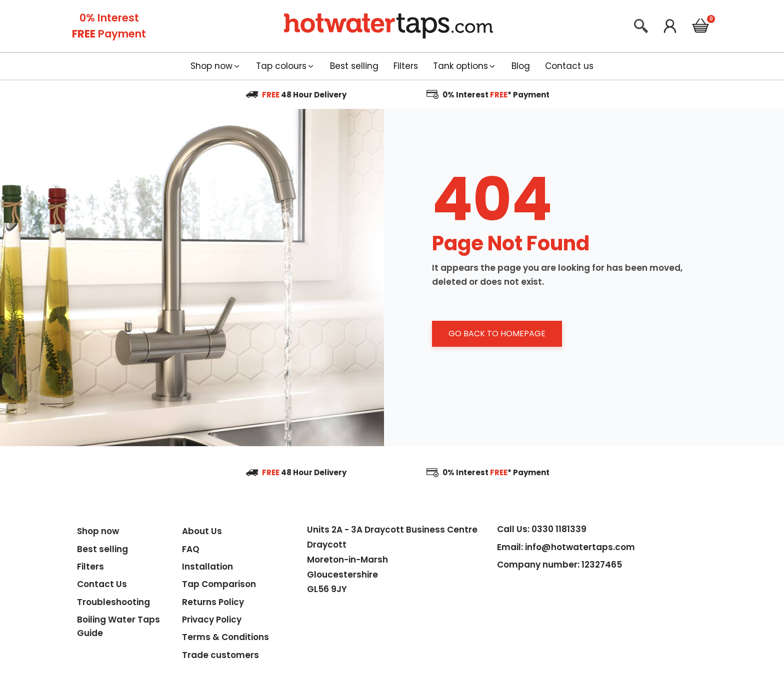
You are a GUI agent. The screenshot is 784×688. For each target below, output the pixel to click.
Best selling (102, 549)
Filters (90, 567)
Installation (207, 567)
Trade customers (220, 655)
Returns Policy (213, 602)
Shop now (98, 531)
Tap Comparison (219, 584)
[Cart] (700, 27)
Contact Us (102, 584)
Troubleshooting (113, 602)
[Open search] (641, 26)
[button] (216, 66)
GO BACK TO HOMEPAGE (497, 334)
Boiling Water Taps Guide (118, 626)
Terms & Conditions (225, 637)
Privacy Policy (212, 620)
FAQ (191, 549)
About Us (202, 531)
